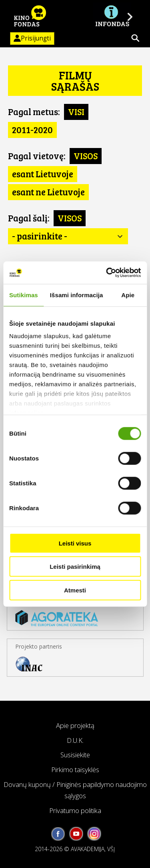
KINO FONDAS (30, 16)
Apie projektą (75, 725)
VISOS (86, 156)
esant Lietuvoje (43, 174)
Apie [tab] (128, 295)
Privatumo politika (75, 810)
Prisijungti (30, 38)
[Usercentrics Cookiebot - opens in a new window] (107, 273)
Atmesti (75, 590)
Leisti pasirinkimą (75, 567)
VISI (76, 112)
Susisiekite (75, 755)
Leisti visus (75, 543)
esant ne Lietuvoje (48, 192)
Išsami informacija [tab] (77, 295)
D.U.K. (75, 740)
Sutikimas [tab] (24, 295)
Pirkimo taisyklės (75, 770)
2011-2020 (32, 130)
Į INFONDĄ (112, 16)
